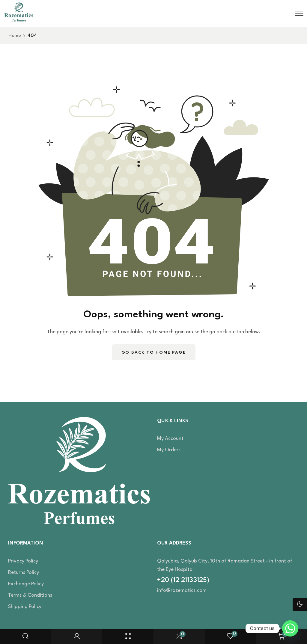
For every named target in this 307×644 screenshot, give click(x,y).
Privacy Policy (23, 561)
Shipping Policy (25, 607)
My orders (169, 450)
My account (170, 439)
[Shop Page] (128, 637)
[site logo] (19, 20)
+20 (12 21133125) (183, 580)
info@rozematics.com (182, 591)
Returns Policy (24, 573)
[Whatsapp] (290, 628)
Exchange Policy (26, 584)
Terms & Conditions (30, 595)
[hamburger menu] (299, 13)
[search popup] (25, 637)
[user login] (77, 637)
